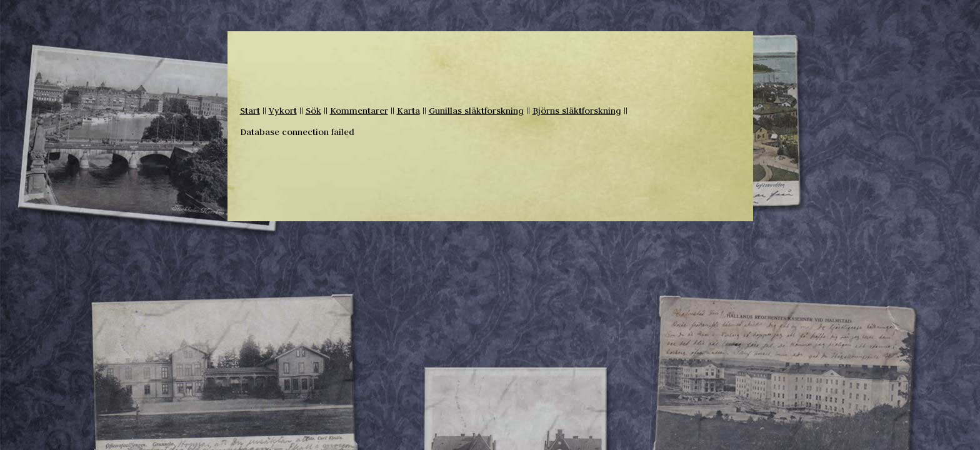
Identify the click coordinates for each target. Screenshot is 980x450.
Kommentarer (359, 111)
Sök (313, 111)
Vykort (283, 111)
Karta (408, 111)
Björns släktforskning (577, 111)
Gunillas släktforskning (476, 111)
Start (250, 111)
